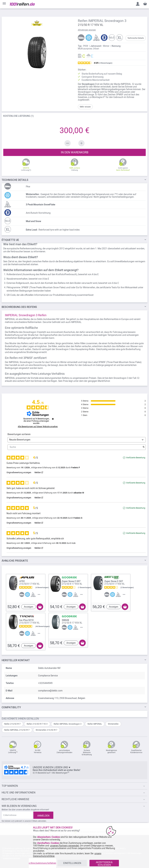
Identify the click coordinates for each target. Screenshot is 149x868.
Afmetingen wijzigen (87, 30)
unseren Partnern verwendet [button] (64, 846)
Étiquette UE (10, 240)
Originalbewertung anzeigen (19, 473)
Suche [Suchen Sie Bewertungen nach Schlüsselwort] (75, 447)
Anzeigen (29, 607)
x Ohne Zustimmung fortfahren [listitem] (42, 863)
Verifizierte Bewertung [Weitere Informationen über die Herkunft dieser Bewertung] (136, 458)
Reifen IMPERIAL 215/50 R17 (17, 730)
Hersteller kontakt (16, 660)
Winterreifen (113, 724)
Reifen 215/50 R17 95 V (37, 724)
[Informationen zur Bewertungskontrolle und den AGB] (53, 419)
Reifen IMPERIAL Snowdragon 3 (68, 724)
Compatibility (11, 707)
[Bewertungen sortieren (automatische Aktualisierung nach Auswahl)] (77, 440)
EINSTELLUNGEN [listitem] (72, 863)
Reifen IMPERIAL (95, 724)
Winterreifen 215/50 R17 (46, 730)
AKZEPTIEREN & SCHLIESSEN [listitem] (104, 864)
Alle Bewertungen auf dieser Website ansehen (38, 427)
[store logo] (22, 4)
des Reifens (19, 307)
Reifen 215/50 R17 (12, 724)
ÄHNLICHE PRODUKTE (15, 561)
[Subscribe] (43, 815)
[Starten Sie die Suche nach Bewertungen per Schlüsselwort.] (144, 447)
